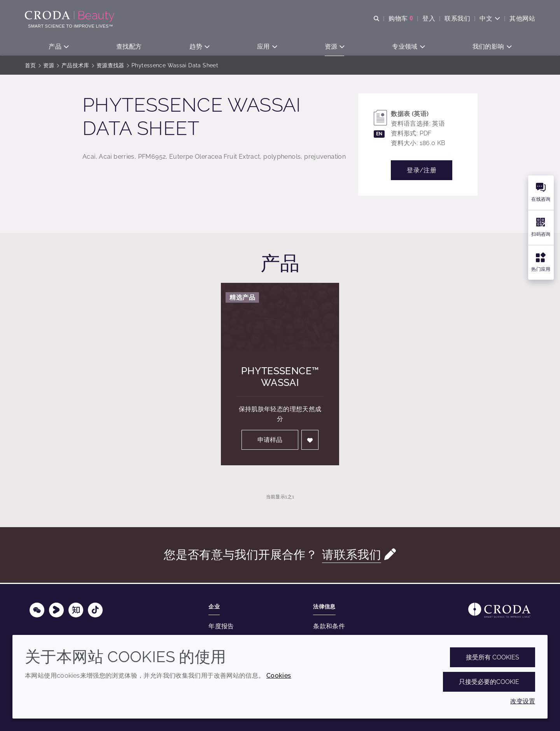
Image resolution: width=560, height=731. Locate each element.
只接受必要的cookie (489, 682)
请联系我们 (352, 556)
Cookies (279, 676)
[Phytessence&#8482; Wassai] (280, 317)
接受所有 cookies (493, 657)
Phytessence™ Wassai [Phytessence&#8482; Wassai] (280, 378)
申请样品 (270, 441)
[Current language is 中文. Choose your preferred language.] (490, 18)
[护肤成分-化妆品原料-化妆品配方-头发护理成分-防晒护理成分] (71, 16)
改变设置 (523, 701)
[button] (59, 47)
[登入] (310, 441)
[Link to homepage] (499, 610)
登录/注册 (422, 171)
